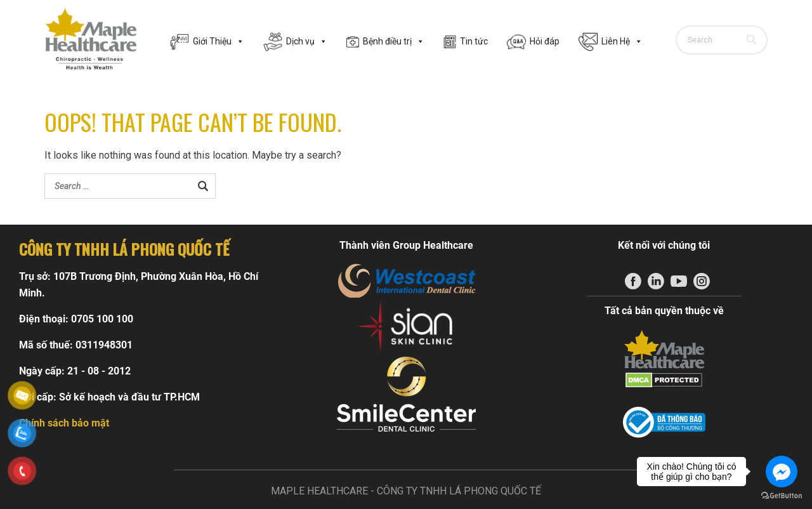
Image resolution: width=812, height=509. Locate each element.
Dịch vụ (307, 41)
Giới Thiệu (219, 41)
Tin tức (474, 41)
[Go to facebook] (782, 472)
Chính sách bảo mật (64, 423)
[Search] (752, 40)
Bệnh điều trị (394, 41)
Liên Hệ (622, 41)
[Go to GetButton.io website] (782, 496)
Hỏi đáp (545, 41)
